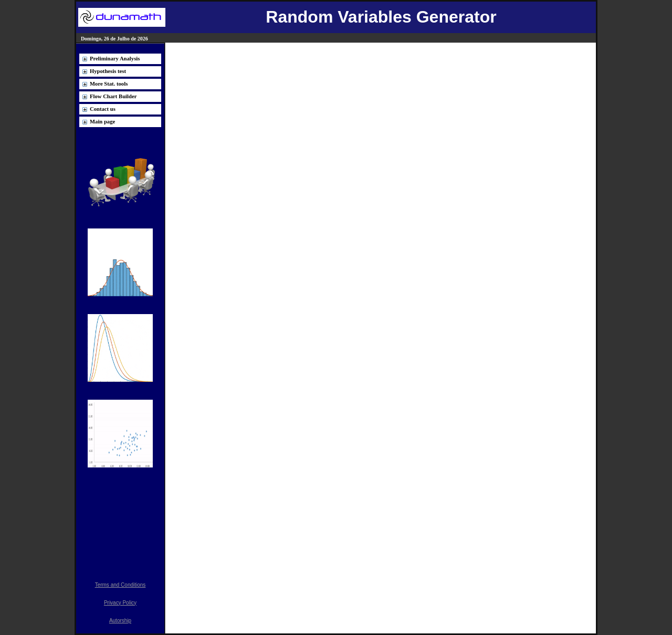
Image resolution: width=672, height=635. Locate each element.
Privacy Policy (120, 603)
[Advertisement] (120, 518)
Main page (102, 122)
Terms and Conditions (120, 585)
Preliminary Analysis (115, 59)
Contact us (103, 109)
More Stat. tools (109, 84)
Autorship (120, 621)
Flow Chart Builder (113, 96)
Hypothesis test (108, 71)
